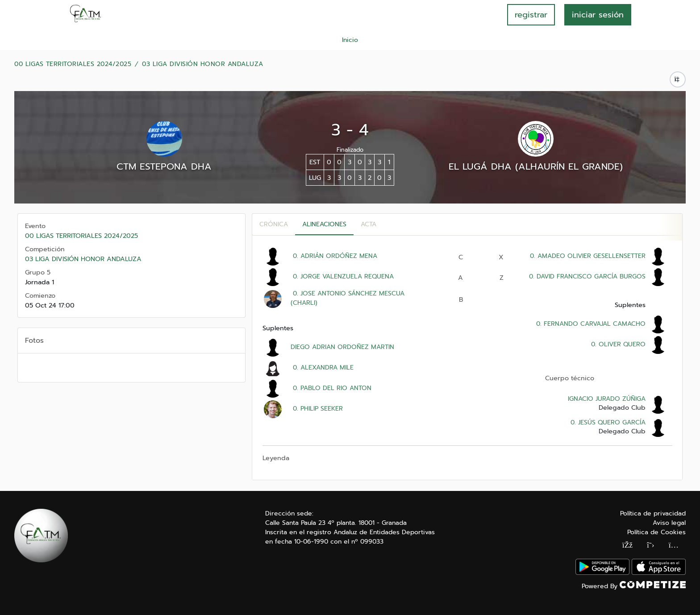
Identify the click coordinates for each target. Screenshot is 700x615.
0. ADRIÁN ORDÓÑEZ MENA (334, 256)
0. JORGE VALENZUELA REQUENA (342, 276)
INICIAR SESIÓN (598, 15)
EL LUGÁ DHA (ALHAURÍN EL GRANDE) (536, 166)
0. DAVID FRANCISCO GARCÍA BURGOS (586, 276)
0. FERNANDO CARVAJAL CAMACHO (590, 324)
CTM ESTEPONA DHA (164, 166)
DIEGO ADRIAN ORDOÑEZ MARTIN (342, 347)
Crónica (274, 224)
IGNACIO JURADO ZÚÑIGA (607, 399)
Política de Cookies (656, 532)
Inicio (350, 40)
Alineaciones (324, 224)
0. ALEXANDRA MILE (322, 368)
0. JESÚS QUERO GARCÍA (607, 422)
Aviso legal (669, 523)
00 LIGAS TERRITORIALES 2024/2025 (73, 64)
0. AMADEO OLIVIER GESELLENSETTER (587, 256)
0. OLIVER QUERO (617, 344)
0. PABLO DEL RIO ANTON (331, 388)
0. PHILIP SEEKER (317, 409)
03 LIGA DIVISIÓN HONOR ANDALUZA (203, 64)
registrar (531, 15)
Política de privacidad (653, 513)
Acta (369, 224)
